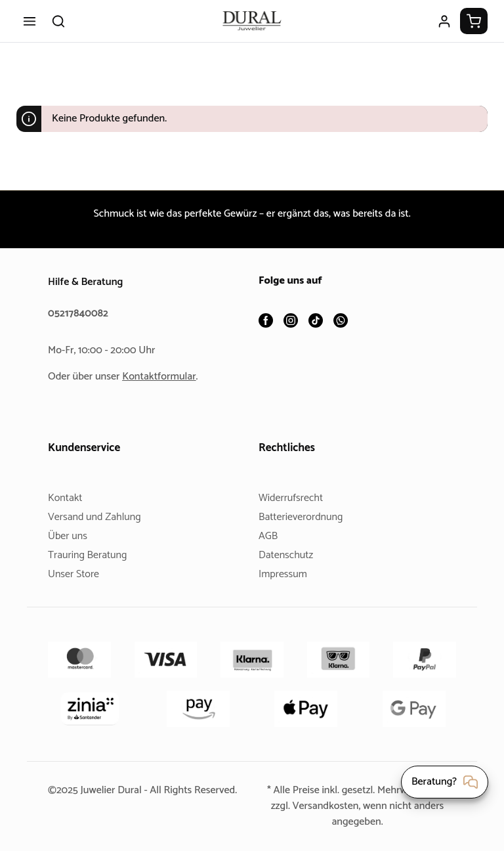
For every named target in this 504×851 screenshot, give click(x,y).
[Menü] (30, 21)
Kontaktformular (164, 377)
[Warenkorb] (474, 21)
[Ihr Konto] (444, 21)
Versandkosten (324, 806)
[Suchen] (58, 21)
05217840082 (80, 314)
